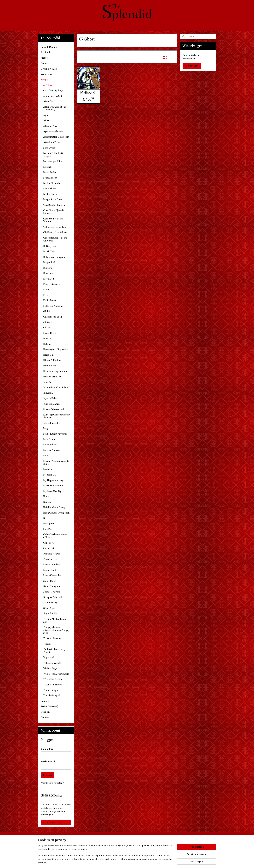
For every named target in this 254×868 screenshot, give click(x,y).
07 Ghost (48, 85)
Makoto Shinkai (52, 450)
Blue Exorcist (50, 178)
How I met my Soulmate (56, 371)
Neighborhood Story (54, 507)
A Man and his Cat (53, 96)
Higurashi (48, 355)
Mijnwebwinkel (162, 862)
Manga (44, 80)
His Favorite (50, 366)
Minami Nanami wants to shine (56, 462)
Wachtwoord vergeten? (52, 783)
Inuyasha (48, 393)
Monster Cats (50, 475)
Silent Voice (50, 608)
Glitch (47, 328)
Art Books (46, 52)
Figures (45, 58)
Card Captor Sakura (54, 205)
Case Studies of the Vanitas (53, 220)
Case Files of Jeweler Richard (54, 212)
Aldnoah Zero (50, 126)
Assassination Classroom (56, 137)
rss (121, 862)
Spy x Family (50, 613)
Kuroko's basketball (54, 409)
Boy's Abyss (49, 189)
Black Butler (50, 172)
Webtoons (46, 74)
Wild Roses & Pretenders (56, 674)
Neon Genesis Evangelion (56, 513)
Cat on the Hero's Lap (55, 227)
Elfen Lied (49, 279)
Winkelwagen (192, 66)
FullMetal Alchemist (54, 306)
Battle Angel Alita (53, 161)
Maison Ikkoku (51, 445)
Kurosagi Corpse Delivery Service (57, 416)
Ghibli (47, 311)
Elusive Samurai (52, 284)
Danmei (45, 701)
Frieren (47, 295)
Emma (47, 290)
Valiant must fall (52, 663)
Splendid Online (49, 47)
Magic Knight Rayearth (55, 434)
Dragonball (49, 262)
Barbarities (49, 148)
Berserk (47, 167)
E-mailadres (47, 749)
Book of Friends (52, 183)
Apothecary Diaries (53, 131)
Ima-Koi (48, 382)
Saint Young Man (52, 586)
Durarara (48, 273)
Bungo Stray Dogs (53, 199)
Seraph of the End (53, 597)
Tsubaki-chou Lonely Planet (54, 651)
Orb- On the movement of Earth (56, 536)
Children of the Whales (55, 232)
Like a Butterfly (52, 423)
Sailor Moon (50, 581)
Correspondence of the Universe (55, 239)
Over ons (46, 712)
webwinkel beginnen (134, 862)
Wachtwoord (48, 761)
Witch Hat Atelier (53, 679)
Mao (46, 456)
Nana (46, 496)
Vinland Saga (50, 668)
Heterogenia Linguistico (56, 349)
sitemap (114, 862)
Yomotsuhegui (51, 690)
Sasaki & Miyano (52, 592)
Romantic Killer (51, 565)
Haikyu (47, 339)
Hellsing (47, 344)
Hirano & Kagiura (52, 360)
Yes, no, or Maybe (53, 685)
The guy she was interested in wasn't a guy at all (56, 630)
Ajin (46, 115)
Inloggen (47, 775)
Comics (45, 63)
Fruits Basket (50, 300)
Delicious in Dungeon (54, 257)
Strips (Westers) (49, 706)
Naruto (47, 502)
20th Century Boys (53, 90)
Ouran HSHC (50, 548)
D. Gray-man (50, 246)
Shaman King (50, 603)
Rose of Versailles (52, 575)
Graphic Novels (49, 69)
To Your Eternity (52, 638)
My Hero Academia (53, 486)
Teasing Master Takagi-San (56, 620)
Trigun (47, 644)
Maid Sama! (49, 439)
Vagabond (49, 657)
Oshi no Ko (49, 543)
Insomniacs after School (56, 387)
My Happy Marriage (54, 480)
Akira (46, 121)
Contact (45, 717)
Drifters (48, 268)
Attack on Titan (52, 142)
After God (49, 101)
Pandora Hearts (52, 554)
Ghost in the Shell (52, 317)
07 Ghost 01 (88, 93)
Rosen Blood (50, 570)
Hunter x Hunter (52, 377)
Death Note (49, 252)
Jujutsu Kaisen (51, 398)
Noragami (49, 524)
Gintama (48, 322)
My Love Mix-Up (52, 491)
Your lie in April (52, 695)
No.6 (46, 518)
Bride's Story (50, 194)
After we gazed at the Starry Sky (55, 108)
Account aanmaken (53, 822)
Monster (48, 469)
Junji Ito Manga (51, 404)
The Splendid (155, 840)
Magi (46, 428)
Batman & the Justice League (54, 155)
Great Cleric (50, 333)
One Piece (49, 529)
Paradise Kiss (50, 559)
